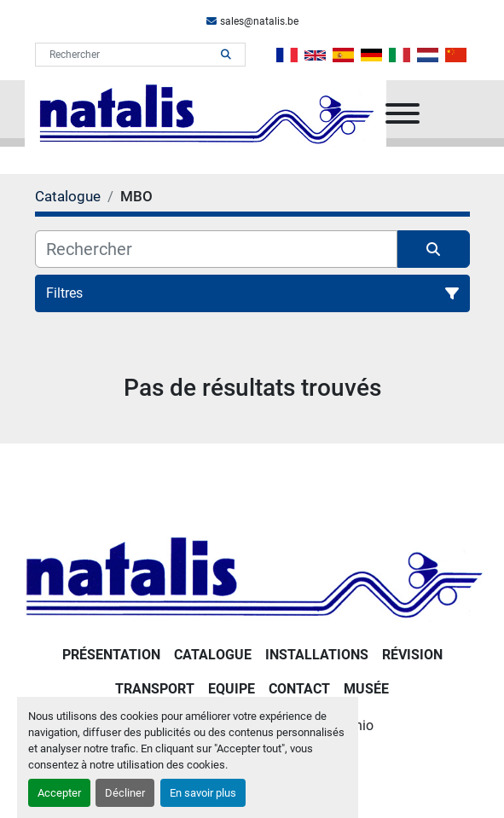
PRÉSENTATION (111, 655)
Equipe (232, 689)
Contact (299, 689)
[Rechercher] (216, 249)
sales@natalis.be (259, 21)
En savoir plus (203, 793)
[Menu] (403, 113)
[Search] (128, 55)
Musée (366, 689)
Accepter (59, 793)
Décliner (125, 793)
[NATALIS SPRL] (252, 575)
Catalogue (213, 655)
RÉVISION (412, 655)
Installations (317, 655)
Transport (155, 689)
